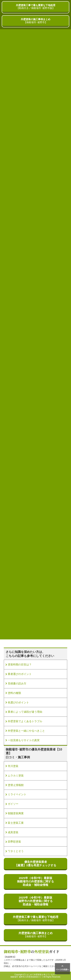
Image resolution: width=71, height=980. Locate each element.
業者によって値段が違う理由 (25, 712)
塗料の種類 (14, 693)
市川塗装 (13, 766)
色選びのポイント (18, 702)
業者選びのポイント (20, 674)
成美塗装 (13, 832)
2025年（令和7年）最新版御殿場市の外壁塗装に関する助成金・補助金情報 (35, 881)
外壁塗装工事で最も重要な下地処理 (35, 7)
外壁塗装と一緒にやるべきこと (26, 731)
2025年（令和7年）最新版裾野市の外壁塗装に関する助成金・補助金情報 (36, 901)
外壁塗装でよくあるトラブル (25, 721)
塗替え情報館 (16, 785)
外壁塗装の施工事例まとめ (35, 21)
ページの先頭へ (62, 968)
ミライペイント (17, 794)
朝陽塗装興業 (16, 813)
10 (61, 619)
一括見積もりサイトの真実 (24, 740)
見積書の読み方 (17, 683)
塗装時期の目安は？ (20, 664)
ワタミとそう (16, 851)
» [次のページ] (33, 625)
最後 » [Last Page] (42, 625)
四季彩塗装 (14, 842)
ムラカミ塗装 (16, 776)
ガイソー (13, 804)
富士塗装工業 (16, 823)
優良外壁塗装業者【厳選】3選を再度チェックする (35, 864)
